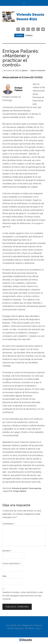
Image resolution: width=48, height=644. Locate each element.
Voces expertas (35, 488)
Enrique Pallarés (20, 491)
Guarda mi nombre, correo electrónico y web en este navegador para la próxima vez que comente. (23, 596)
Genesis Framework (15, 628)
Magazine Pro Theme (31, 625)
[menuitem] (19, 35)
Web (4, 576)
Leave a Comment (38, 71)
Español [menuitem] (19, 35)
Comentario (8, 524)
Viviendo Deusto (24, 17)
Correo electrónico (12, 563)
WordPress (30, 628)
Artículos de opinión (20, 488)
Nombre (7, 551)
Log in (38, 628)
